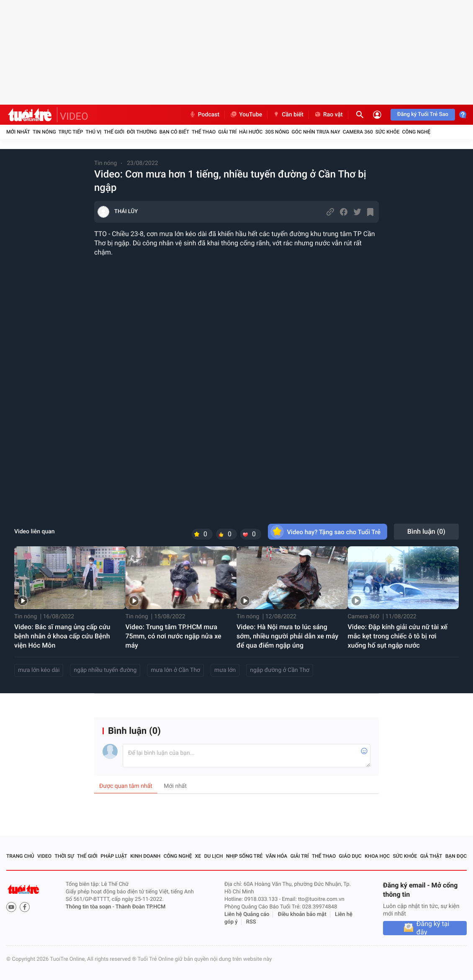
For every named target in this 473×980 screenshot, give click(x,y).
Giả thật (431, 856)
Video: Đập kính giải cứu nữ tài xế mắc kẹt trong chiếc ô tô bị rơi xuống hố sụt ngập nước (398, 636)
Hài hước (251, 132)
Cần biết (288, 115)
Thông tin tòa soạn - (91, 907)
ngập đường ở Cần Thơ (280, 670)
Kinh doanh (145, 856)
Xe (198, 856)
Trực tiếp (71, 132)
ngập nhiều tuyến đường (105, 670)
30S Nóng (277, 132)
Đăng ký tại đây (433, 928)
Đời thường (142, 132)
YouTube (246, 115)
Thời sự (64, 856)
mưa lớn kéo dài (39, 670)
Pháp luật (114, 856)
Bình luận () (426, 531)
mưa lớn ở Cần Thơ (175, 670)
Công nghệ (416, 132)
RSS (251, 922)
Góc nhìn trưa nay (316, 132)
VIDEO (74, 116)
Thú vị (93, 132)
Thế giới (114, 132)
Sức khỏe (388, 132)
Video (44, 856)
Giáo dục (350, 856)
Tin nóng (44, 132)
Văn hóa (277, 856)
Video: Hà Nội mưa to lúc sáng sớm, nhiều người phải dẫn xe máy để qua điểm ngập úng (287, 636)
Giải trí (227, 132)
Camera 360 (358, 132)
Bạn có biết (174, 132)
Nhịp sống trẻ (244, 856)
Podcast (204, 115)
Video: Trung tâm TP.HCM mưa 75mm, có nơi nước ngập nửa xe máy (174, 636)
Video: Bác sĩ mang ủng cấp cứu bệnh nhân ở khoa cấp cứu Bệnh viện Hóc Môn (62, 636)
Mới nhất (18, 132)
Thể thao (204, 132)
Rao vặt (328, 115)
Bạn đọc (456, 856)
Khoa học (377, 856)
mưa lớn (225, 670)
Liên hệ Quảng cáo (247, 914)
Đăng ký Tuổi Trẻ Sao (423, 114)
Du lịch (214, 856)
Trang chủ (20, 856)
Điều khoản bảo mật (302, 914)
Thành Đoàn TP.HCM (140, 907)
